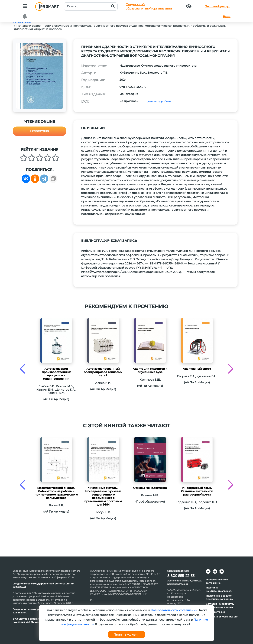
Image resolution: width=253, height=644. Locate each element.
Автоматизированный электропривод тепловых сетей (103, 372)
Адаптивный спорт (197, 369)
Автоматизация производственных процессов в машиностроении (56, 374)
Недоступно (40, 131)
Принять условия (126, 635)
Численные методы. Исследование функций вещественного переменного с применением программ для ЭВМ (103, 496)
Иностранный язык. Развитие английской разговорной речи (197, 491)
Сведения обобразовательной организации (149, 6)
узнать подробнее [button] (159, 101)
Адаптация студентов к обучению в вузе (150, 370)
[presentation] (22, 369)
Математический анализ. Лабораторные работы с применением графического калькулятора (56, 493)
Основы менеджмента (150, 488)
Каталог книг (22, 22)
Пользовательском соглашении (174, 610)
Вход (227, 17)
